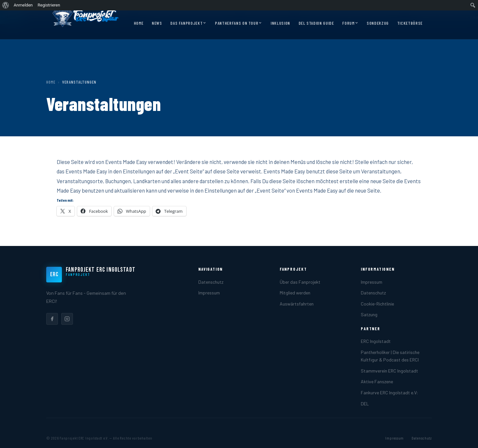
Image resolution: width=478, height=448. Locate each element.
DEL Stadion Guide (316, 23)
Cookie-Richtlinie (377, 304)
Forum (350, 23)
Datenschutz (211, 282)
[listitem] (52, 319)
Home (139, 23)
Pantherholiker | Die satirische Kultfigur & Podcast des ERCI (390, 356)
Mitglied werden (295, 293)
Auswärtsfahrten (297, 304)
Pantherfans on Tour (239, 23)
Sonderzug (378, 23)
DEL (365, 404)
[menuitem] (6, 5)
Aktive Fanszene (377, 381)
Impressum (209, 293)
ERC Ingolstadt (376, 341)
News (157, 23)
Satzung (369, 314)
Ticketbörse (410, 23)
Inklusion (280, 23)
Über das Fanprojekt (300, 282)
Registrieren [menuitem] (49, 5)
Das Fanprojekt (188, 23)
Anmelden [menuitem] (23, 5)
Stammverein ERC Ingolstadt (389, 371)
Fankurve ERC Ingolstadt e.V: (389, 393)
